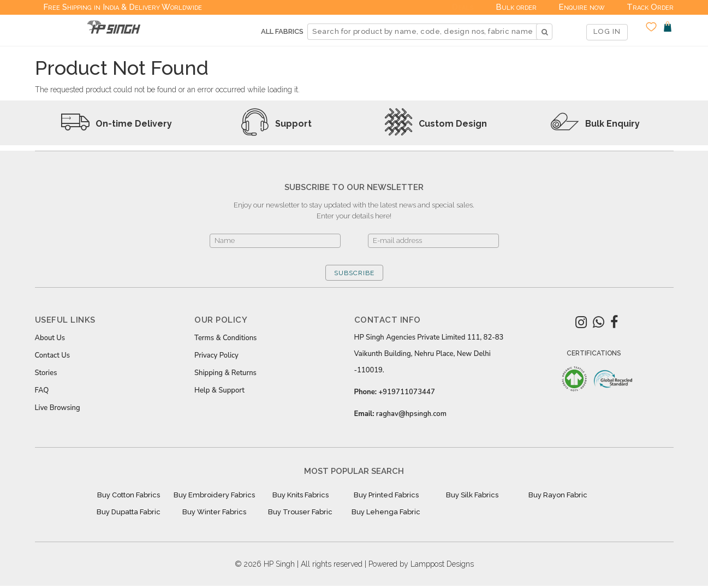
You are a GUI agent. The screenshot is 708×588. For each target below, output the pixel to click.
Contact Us (52, 355)
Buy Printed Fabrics (386, 495)
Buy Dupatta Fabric (129, 512)
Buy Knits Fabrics (301, 495)
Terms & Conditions (225, 338)
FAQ (42, 390)
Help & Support (219, 390)
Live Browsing (58, 408)
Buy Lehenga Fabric (386, 512)
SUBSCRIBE (354, 273)
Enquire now (582, 7)
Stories (46, 373)
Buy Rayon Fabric (558, 495)
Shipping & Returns (225, 373)
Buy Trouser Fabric (300, 512)
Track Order (650, 7)
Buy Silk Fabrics (472, 495)
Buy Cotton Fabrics (129, 495)
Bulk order (516, 7)
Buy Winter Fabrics (214, 512)
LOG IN (607, 31)
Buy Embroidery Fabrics (214, 495)
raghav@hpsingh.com (411, 414)
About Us (50, 338)
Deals (463, 7)
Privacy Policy (216, 355)
